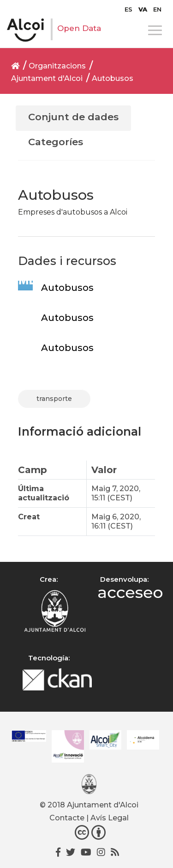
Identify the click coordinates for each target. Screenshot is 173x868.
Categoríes (56, 142)
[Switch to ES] (128, 9)
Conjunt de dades (73, 117)
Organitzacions (57, 66)
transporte (54, 399)
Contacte (67, 818)
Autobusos (113, 78)
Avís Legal (110, 818)
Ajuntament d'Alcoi (47, 78)
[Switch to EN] (157, 9)
